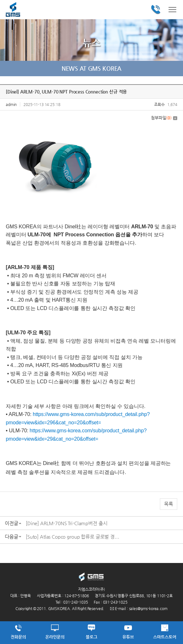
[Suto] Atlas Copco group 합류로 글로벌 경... (72, 537)
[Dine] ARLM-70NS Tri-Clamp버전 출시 (66, 523)
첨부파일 (164, 118)
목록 (169, 504)
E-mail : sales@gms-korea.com (139, 608)
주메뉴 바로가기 (0, 0)
